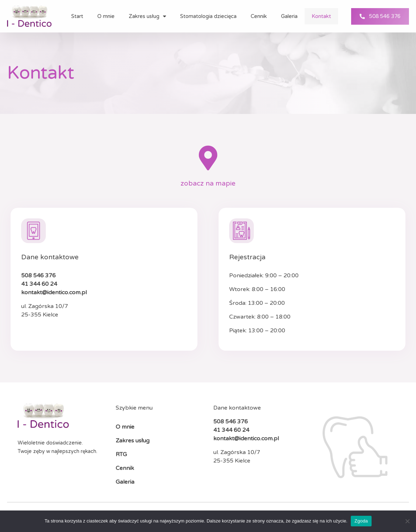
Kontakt (321, 16)
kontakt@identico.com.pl (54, 292)
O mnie (106, 16)
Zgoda (361, 521)
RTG (121, 454)
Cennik (259, 16)
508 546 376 (38, 276)
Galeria (289, 16)
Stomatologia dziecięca (208, 16)
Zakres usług (147, 16)
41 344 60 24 (39, 284)
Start (77, 16)
